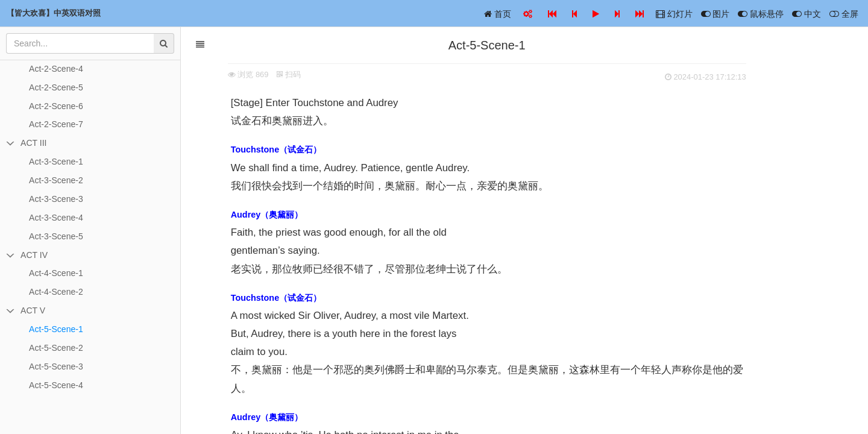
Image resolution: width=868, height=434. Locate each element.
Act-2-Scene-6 (56, 106)
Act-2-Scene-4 (56, 69)
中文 (807, 14)
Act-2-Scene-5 (56, 87)
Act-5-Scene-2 (56, 348)
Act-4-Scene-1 (56, 273)
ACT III (33, 143)
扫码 (327, 74)
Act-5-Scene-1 (56, 329)
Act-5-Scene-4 (56, 385)
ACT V (33, 310)
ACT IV (34, 255)
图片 (715, 14)
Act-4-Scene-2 (56, 292)
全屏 (844, 14)
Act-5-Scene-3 (56, 366)
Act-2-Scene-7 (56, 124)
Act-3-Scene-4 (56, 218)
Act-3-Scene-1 (56, 162)
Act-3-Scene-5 (56, 236)
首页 (498, 14)
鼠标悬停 (761, 14)
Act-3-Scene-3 (56, 199)
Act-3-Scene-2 (56, 180)
